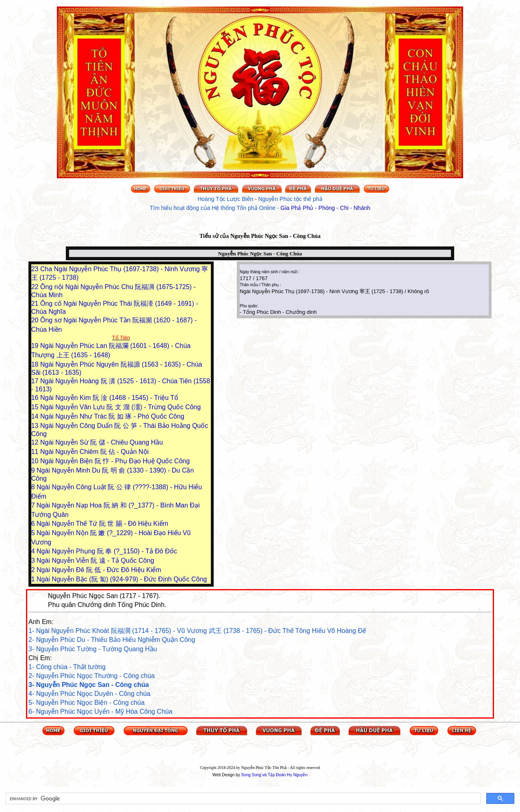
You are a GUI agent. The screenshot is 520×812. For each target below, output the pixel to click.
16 (36, 398)
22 (36, 287)
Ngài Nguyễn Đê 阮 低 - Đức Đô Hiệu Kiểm (99, 570)
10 (36, 461)
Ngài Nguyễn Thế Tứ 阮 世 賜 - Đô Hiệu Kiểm (102, 524)
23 (36, 269)
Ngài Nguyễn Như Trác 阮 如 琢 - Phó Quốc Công (112, 416)
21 (36, 303)
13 (36, 426)
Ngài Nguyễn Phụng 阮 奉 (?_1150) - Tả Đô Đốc (107, 551)
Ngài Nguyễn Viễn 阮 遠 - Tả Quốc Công (95, 560)
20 (36, 320)
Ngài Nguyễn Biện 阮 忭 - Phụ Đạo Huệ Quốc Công (115, 461)
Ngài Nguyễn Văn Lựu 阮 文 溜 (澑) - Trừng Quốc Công (120, 407)
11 (36, 452)
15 (36, 407)
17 (36, 381)
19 (36, 346)
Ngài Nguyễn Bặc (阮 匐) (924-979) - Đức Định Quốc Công (122, 579)
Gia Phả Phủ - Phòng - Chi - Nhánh (326, 208)
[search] (242, 799)
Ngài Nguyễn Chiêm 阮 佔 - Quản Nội (94, 452)
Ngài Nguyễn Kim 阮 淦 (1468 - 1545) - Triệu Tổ (109, 398)
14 (36, 416)
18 (36, 364)
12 (36, 442)
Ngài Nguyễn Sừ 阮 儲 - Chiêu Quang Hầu (102, 442)
